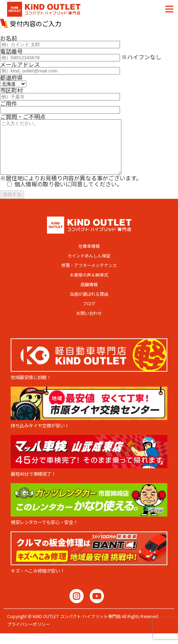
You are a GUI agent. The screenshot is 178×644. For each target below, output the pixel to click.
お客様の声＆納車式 (89, 285)
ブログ (89, 314)
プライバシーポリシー (28, 635)
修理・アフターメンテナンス (89, 276)
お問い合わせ (89, 324)
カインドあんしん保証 (89, 266)
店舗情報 (89, 295)
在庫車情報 (89, 257)
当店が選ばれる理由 (89, 305)
